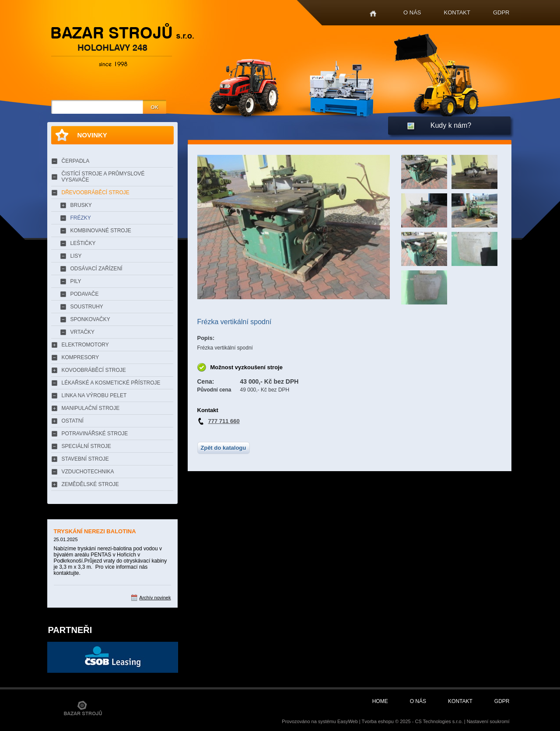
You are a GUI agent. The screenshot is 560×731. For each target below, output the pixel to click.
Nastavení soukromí (488, 721)
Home (373, 14)
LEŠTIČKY (83, 243)
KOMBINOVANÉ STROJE (101, 231)
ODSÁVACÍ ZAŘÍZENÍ (96, 269)
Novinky (92, 135)
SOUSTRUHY (87, 307)
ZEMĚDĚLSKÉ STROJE (90, 484)
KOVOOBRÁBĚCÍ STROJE (94, 370)
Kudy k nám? (451, 125)
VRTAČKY (83, 332)
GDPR (501, 12)
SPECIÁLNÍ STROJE (86, 446)
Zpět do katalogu (224, 448)
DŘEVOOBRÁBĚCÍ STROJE (96, 192)
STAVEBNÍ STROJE (85, 459)
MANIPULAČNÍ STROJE (91, 408)
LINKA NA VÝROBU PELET (94, 395)
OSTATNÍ (73, 421)
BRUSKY (81, 205)
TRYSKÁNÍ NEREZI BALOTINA (95, 531)
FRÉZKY (81, 218)
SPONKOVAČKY (90, 319)
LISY (76, 256)
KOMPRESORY (80, 357)
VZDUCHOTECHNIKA (88, 472)
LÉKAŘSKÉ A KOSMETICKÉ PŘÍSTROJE (111, 383)
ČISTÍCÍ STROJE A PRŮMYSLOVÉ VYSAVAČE (103, 177)
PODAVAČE (85, 294)
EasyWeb (348, 721)
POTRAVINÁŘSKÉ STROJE (95, 434)
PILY (76, 281)
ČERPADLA (76, 161)
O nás (412, 12)
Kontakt (457, 12)
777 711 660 (224, 421)
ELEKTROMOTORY (85, 345)
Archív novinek (155, 598)
